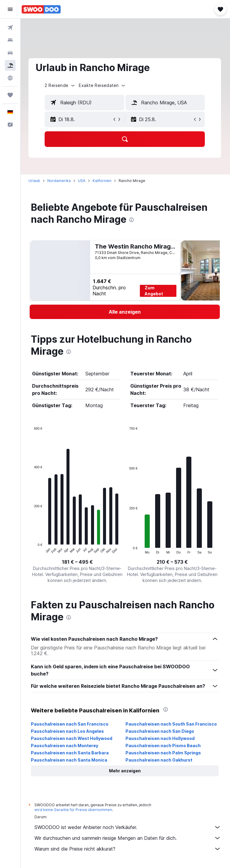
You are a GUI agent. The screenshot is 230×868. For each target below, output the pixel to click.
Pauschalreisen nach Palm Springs (164, 753)
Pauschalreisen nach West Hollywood (73, 738)
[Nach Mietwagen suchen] (10, 53)
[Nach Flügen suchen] (10, 28)
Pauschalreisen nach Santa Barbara (71, 753)
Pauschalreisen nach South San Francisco (172, 724)
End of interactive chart (32, 549)
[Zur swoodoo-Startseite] (41, 9)
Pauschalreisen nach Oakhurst (159, 760)
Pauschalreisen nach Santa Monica (70, 760)
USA (83, 181)
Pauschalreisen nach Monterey (66, 746)
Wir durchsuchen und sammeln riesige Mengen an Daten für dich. (128, 838)
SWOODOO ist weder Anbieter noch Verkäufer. (128, 827)
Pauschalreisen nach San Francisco (71, 724)
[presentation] (133, 220)
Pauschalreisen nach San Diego (160, 731)
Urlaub (35, 181)
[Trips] (10, 95)
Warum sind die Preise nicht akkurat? (128, 849)
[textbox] (85, 103)
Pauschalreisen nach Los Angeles (69, 731)
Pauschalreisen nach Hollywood (161, 738)
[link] (125, 312)
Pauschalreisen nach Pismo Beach (164, 746)
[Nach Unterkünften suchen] (10, 40)
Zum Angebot (155, 291)
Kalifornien (103, 181)
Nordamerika (60, 181)
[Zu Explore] (10, 78)
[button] (10, 9)
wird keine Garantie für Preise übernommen (74, 810)
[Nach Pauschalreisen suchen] (10, 65)
